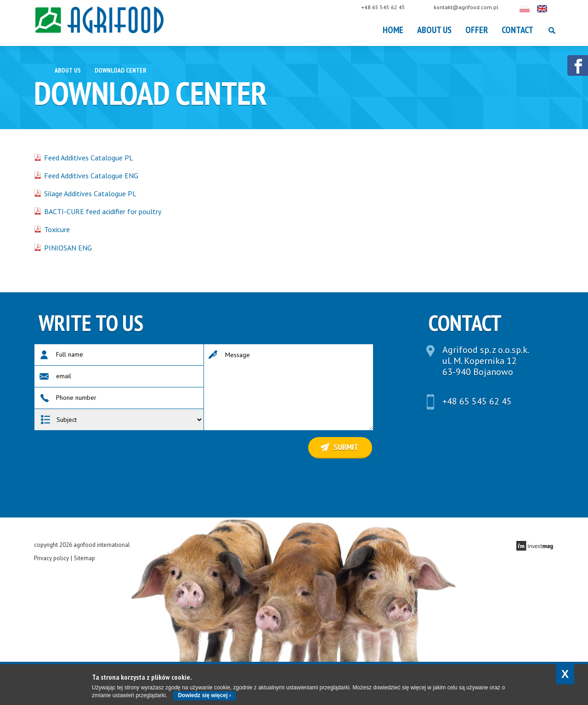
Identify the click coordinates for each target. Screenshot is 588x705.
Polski (534, 9)
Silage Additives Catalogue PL (90, 193)
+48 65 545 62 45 (392, 7)
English (551, 9)
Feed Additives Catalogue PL (89, 158)
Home (393, 30)
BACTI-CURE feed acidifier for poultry (103, 211)
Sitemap (85, 558)
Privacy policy (51, 558)
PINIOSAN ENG (68, 248)
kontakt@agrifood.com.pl (475, 7)
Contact (517, 30)
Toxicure (57, 229)
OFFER (477, 30)
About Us (434, 30)
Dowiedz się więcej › (204, 695)
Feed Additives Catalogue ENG (91, 176)
